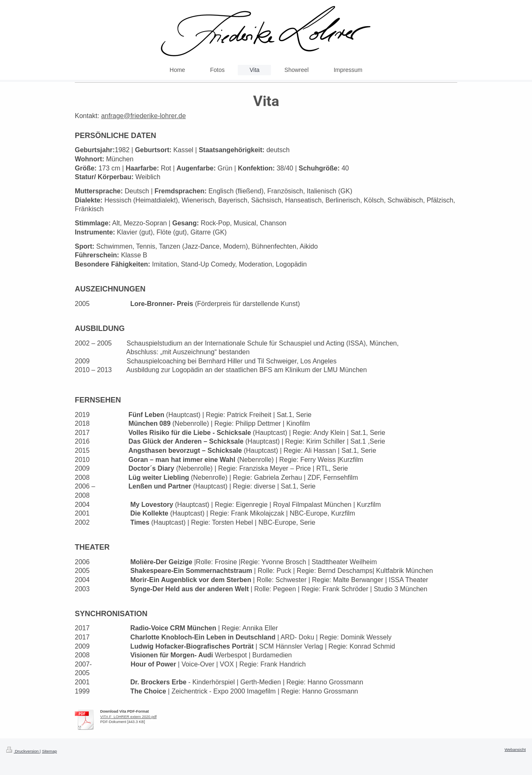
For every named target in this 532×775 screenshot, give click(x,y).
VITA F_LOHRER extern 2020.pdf (128, 717)
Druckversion (23, 751)
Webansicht (515, 749)
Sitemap (49, 751)
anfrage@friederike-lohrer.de (143, 116)
